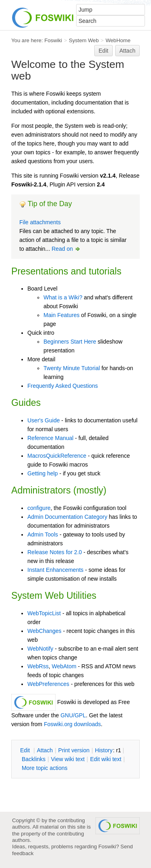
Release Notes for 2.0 (55, 552)
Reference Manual (50, 438)
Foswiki (53, 40)
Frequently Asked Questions (63, 386)
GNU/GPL (73, 715)
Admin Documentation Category (67, 517)
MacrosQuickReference (57, 456)
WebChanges (44, 631)
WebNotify (40, 649)
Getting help (43, 473)
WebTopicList (44, 613)
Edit (103, 51)
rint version (74, 750)
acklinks (34, 759)
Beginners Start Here (70, 342)
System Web (84, 40)
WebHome (118, 40)
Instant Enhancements (55, 570)
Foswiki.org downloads (72, 724)
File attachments (40, 222)
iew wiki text (68, 759)
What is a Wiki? (63, 297)
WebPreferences (48, 684)
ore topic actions (45, 768)
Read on (66, 249)
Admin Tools (43, 534)
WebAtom (64, 666)
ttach (45, 750)
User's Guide (43, 420)
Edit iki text (106, 759)
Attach (128, 51)
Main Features (61, 315)
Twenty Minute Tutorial (72, 368)
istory (104, 750)
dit (26, 750)
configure (39, 508)
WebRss (38, 666)
